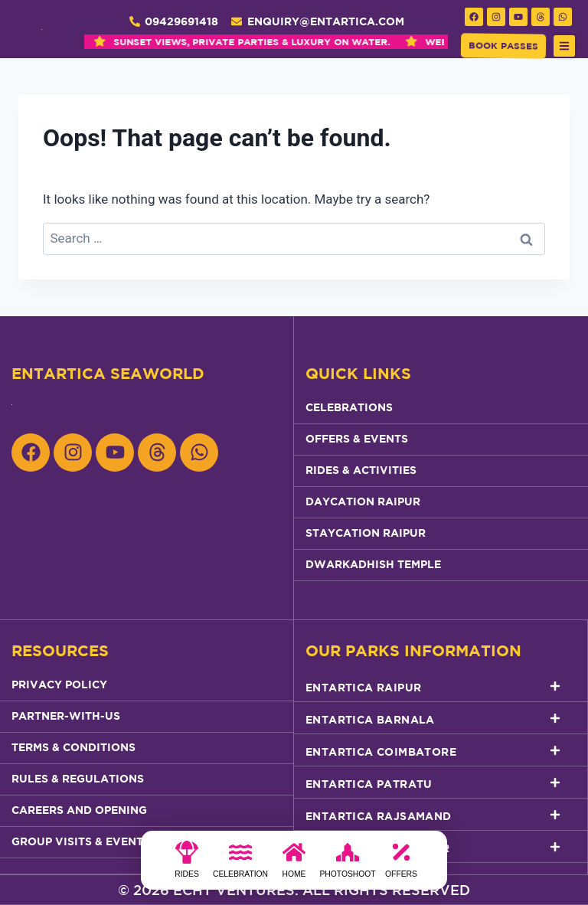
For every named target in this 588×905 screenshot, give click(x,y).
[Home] (294, 864)
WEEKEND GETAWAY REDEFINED (321, 42)
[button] (564, 46)
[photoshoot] (348, 864)
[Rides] (187, 864)
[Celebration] (240, 864)
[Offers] (401, 864)
